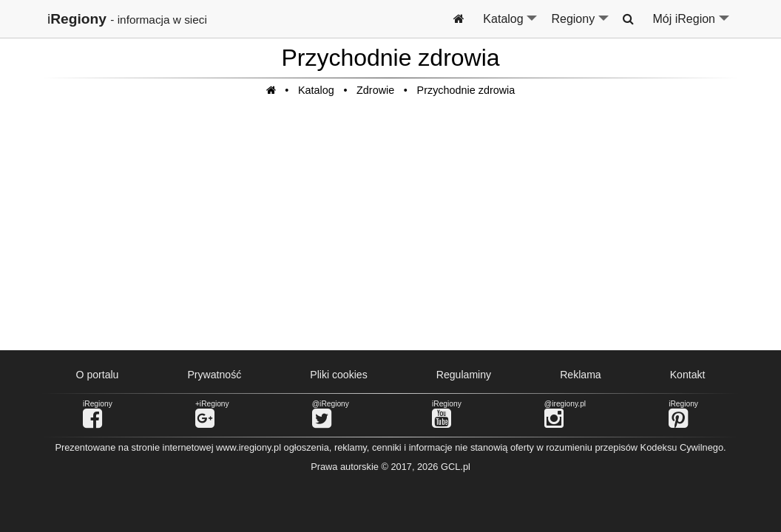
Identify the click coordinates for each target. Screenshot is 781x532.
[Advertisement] (390, 231)
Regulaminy (464, 375)
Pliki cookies (338, 375)
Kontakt (688, 375)
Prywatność (214, 375)
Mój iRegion (692, 25)
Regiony (581, 25)
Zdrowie (375, 90)
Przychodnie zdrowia (466, 90)
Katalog (511, 25)
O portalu (98, 375)
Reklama (581, 375)
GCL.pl (456, 467)
